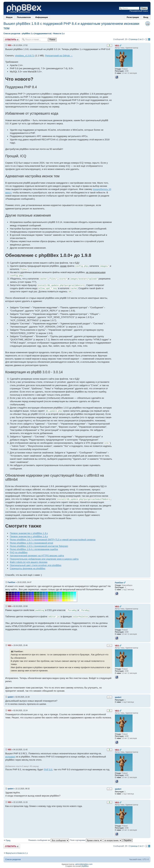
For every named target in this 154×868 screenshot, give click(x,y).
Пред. (8, 840)
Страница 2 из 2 (136, 39)
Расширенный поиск (139, 11)
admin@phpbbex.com (84, 864)
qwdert (11, 697)
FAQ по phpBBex (19, 552)
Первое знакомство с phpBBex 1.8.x (29, 536)
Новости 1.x (59, 33)
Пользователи (24, 17)
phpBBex (85, 866)
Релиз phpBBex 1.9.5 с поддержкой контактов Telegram (39, 546)
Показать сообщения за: (49, 840)
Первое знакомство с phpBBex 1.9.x (29, 533)
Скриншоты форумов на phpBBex (28, 568)
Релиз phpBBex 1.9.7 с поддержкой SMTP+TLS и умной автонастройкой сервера (53, 540)
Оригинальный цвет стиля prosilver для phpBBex (36, 565)
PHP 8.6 (48, 769)
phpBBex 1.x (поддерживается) (37, 33)
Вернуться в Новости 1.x (17, 853)
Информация (42, 17)
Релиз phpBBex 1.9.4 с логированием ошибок (34, 549)
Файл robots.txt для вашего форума (29, 562)
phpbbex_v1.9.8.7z (25, 56)
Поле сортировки (86, 840)
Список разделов (12, 33)
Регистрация (133, 17)
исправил (10, 757)
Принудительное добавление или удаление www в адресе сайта (44, 559)
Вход (146, 17)
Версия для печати (148, 24)
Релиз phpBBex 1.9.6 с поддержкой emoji (32, 543)
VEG (10, 45)
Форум (9, 17)
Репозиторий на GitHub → (59, 56)
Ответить (12, 40)
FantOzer (12, 582)
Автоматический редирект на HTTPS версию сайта (37, 556)
